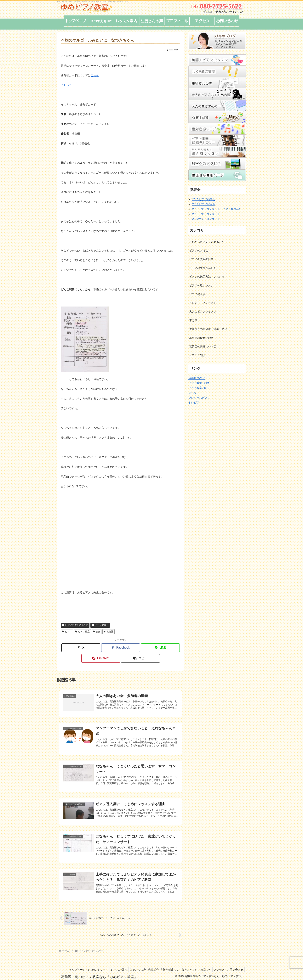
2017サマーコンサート (206, 219)
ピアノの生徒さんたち (75, 625)
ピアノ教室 (82, 632)
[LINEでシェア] (160, 648)
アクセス (237, 963)
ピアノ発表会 (100, 625)
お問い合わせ (234, 968)
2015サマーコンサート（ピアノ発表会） (217, 209)
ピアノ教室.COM (199, 383)
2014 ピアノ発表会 (204, 204)
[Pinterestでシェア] (101, 658)
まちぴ (192, 393)
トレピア (194, 403)
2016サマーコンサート (206, 214)
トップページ (88, 963)
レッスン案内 (132, 963)
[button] (140, 658)
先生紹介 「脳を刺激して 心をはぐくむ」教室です (196, 963)
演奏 (97, 632)
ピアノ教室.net (197, 388)
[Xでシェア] (81, 648)
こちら (95, 75)
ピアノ (67, 632)
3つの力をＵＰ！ (110, 963)
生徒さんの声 (153, 963)
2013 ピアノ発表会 (204, 199)
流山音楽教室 (197, 378)
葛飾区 (109, 632)
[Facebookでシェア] (121, 648)
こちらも (66, 85)
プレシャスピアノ (199, 398)
